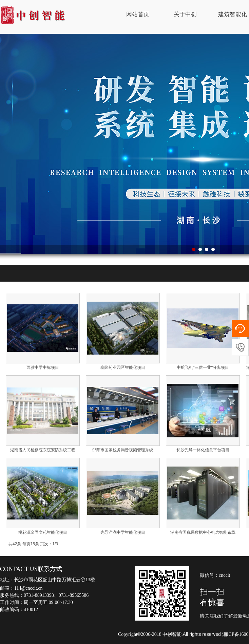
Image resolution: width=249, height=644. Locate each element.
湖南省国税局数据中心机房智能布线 (203, 532)
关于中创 (185, 14)
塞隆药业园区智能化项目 (123, 367)
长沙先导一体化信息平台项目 (203, 450)
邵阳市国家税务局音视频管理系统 (123, 450)
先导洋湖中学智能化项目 (123, 532)
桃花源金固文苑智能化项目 (43, 532)
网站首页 (138, 14)
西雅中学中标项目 (43, 367)
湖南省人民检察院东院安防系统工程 (43, 450)
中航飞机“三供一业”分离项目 (203, 367)
